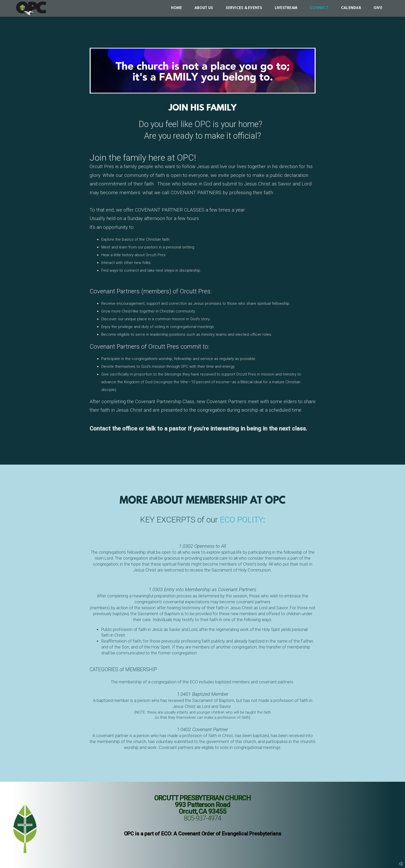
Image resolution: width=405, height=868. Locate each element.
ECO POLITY (242, 520)
